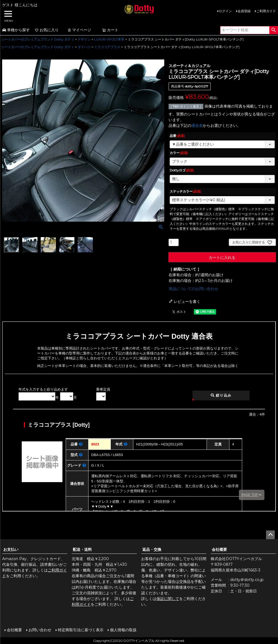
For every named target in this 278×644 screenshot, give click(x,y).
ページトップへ (270, 535)
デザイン (84, 39)
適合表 (197, 125)
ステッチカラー (185, 191)
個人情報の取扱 (123, 630)
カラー (179, 153)
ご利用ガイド (266, 11)
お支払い (11, 549)
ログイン (225, 11)
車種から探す (16, 30)
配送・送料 (82, 549)
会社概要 (219, 549)
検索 (274, 30)
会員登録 (244, 11)
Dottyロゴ (182, 170)
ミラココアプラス (107, 47)
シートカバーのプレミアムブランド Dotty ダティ (38, 39)
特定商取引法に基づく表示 (80, 630)
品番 (177, 136)
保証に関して (168, 599)
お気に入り (47, 30)
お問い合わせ (40, 630)
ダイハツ (84, 47)
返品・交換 (152, 549)
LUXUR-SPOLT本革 (109, 39)
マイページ (79, 30)
